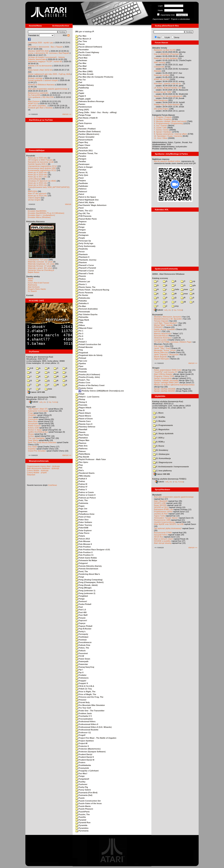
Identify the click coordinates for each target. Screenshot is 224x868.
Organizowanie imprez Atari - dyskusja (43, 466)
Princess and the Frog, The (89, 697)
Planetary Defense (85, 427)
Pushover (81, 784)
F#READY (158, 327)
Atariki (31, 279)
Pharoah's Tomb (84, 273)
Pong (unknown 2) (85, 593)
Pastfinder (82, 183)
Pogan (80, 506)
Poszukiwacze (83, 642)
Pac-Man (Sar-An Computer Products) (94, 77)
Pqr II (79, 672)
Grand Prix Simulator (37, 451)
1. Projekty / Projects (163, 117)
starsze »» (67, 114)
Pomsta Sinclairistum (87, 569)
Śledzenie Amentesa (163, 338)
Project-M (81, 743)
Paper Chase (83, 145)
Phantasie (82, 254)
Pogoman (81, 511)
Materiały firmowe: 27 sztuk (40, 266)
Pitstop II (81, 402)
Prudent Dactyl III (85, 760)
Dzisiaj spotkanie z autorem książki (43, 80)
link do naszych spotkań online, (167, 161)
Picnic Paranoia (84, 293)
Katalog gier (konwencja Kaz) (40, 357)
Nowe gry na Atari (162, 75)
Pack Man (81, 58)
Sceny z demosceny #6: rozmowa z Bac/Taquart (49, 53)
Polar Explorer (84, 530)
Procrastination (84, 719)
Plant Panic (82, 435)
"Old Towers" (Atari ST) (38, 409)
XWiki (30, 281)
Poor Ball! (82, 615)
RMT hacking (160, 63)
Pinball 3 (81, 342)
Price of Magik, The (86, 694)
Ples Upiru (82, 462)
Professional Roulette (87, 730)
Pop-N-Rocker (83, 629)
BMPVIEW (33, 191)
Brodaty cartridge (35, 78)
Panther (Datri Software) (88, 131)
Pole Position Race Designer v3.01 (93, 550)
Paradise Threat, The (86, 153)
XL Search (32, 291)
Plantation (82, 438)
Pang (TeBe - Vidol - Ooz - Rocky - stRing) (96, 112)
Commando (33, 419)
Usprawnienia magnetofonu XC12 (42, 166)
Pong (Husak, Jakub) (87, 585)
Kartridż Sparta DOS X (38, 164)
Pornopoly (82, 634)
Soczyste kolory (161, 535)
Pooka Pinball (83, 604)
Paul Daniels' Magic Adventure (91, 205)
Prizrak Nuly (83, 702)
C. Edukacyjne (161, 454)
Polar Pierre (82, 533)
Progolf (80, 735)
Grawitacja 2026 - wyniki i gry (41, 43)
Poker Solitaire (84, 522)
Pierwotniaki (83, 312)
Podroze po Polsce (86, 498)
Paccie (80, 44)
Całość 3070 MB (36, 392)
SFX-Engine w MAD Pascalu (40, 160)
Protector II (82, 746)
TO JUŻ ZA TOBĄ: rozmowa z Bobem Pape (173, 342)
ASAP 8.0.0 (33, 103)
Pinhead (81, 358)
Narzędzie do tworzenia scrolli (41, 162)
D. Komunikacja (162, 458)
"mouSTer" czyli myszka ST (166, 372)
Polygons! (82, 563)
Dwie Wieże (33, 440)
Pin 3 (79, 334)
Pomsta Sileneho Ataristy (89, 566)
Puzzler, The (83, 814)
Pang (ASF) (82, 110)
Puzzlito (81, 817)
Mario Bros (33, 421)
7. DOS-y (159, 438)
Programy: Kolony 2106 (164, 376)
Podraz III (81, 484)
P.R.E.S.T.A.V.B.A (85, 686)
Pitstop (80, 399)
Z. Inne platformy (162, 471)
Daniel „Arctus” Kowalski (164, 329)
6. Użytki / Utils (160, 128)
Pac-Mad (81, 66)
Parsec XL (82, 172)
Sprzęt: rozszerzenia (163, 378)
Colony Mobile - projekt (37, 473)
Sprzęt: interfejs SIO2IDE (165, 389)
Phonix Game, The (85, 287)
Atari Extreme (34, 101)
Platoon (80, 451)
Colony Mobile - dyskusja (38, 470)
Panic (80, 120)
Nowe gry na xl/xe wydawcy (166, 58)
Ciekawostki (159, 67)
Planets (80, 432)
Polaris (80, 536)
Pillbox (80, 325)
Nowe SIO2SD (160, 505)
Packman (81, 60)
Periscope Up (83, 241)
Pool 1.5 (81, 610)
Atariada (158, 71)
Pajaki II (81, 96)
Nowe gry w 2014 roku (38, 196)
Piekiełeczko (83, 298)
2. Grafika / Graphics (163, 119)
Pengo (80, 227)
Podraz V (81, 489)
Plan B (80, 410)
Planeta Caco (83, 421)
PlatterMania (83, 454)
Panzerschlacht (84, 140)
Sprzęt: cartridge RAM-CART (166, 383)
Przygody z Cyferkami (87, 771)
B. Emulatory (161, 450)
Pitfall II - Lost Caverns (87, 397)
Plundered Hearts (85, 473)
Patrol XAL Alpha (85, 202)
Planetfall (81, 429)
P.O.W (80, 656)
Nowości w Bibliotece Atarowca (41, 85)
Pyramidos (82, 828)
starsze (68, 204)
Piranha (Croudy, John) (88, 377)
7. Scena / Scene (161, 130)
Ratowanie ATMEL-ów (163, 509)
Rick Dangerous (161, 100)
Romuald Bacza (161, 336)
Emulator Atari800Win (37, 211)
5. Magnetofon (161, 429)
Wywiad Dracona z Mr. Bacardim (168, 319)
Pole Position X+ (85, 555)
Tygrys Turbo (160, 516)
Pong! (80, 577)
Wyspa (31, 434)
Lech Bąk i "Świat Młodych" (166, 323)
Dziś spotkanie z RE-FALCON (41, 97)
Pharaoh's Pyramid (86, 268)
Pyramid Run (83, 822)
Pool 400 (81, 612)
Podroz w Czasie (85, 492)
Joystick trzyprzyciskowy (164, 522)
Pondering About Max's (88, 574)
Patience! (81, 192)
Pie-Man (81, 306)
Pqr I (79, 670)
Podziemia (82, 503)
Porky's (80, 631)
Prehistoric (82, 678)
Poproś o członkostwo (181, 19)
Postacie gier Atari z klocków (40, 108)
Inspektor (32, 449)
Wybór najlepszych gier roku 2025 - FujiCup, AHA (49, 74)
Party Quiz (82, 175)
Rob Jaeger (159, 346)
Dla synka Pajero (161, 109)
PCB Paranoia (83, 216)
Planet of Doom (84, 419)
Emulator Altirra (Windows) (39, 217)
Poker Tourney (84, 525)
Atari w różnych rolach (163, 539)
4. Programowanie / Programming (168, 123)
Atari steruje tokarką (163, 543)
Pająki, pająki (83, 99)
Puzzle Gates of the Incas (89, 803)
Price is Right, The (85, 692)
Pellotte (80, 224)
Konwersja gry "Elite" (163, 92)
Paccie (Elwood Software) (89, 47)
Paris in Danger (84, 167)
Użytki (167, 37)
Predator (81, 675)
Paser (80, 178)
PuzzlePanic (83, 812)
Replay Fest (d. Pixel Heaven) (167, 105)
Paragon (81, 159)
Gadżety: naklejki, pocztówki (166, 380)
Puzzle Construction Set (88, 801)
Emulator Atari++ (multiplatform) (41, 215)
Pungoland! (82, 779)
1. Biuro (158, 413)
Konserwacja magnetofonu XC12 (42, 170)
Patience (81, 189)
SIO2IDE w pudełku (162, 541)
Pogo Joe (81, 509)
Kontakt (30, 295)
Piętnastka (82, 317)
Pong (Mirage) (83, 588)
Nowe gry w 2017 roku (38, 177)
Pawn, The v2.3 (84, 211)
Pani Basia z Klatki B (86, 118)
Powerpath (82, 661)
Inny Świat (32, 447)
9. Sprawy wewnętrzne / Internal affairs (171, 134)
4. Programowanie (163, 425)
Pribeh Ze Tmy (84, 689)
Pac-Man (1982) (84, 71)
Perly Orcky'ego (84, 243)
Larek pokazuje (35, 179)
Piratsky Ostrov (84, 388)
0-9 (30, 368)
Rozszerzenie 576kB (163, 533)
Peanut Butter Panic (86, 219)
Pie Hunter (82, 295)
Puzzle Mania (83, 806)
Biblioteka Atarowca (35, 221)
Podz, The (82, 500)
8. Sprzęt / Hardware (163, 132)
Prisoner (81, 700)
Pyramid (81, 820)
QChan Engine (34, 200)
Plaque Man (82, 440)
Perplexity (82, 249)
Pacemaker (82, 50)
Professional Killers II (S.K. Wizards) (94, 727)
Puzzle (80, 798)
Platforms (81, 449)
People (80, 238)
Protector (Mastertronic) (88, 749)
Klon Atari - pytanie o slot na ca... (168, 84)
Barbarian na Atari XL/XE (165, 50)
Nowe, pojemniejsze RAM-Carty (168, 370)
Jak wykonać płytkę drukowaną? (168, 528)
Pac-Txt (80, 80)
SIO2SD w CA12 (161, 507)
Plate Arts (81, 446)
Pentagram (82, 235)
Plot (79, 468)
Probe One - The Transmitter (90, 711)
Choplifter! (32, 415)
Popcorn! (81, 620)
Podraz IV (81, 487)
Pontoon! (81, 601)
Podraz (80, 481)
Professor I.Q (83, 732)
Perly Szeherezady (85, 246)
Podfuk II (81, 479)
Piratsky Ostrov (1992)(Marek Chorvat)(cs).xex (101, 391)
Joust (30, 417)
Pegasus (81, 221)
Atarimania (32, 285)
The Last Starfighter (36, 438)
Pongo (80, 599)
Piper (79, 366)
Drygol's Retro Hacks (37, 289)
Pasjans (81, 180)
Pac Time (81, 41)
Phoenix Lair (83, 282)
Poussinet (82, 653)
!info (175, 289)
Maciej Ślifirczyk (161, 352)
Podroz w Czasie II (85, 495)
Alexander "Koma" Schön (165, 350)
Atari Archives (34, 287)
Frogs (30, 413)
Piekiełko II (82, 303)
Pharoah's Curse (85, 271)
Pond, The (82, 571)
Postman (81, 640)
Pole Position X (84, 552)
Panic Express (84, 123)
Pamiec (80, 104)
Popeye (80, 623)
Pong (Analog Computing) (89, 580)
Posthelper (82, 637)
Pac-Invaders (83, 55)
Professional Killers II (87, 724)
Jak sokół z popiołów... (38, 106)
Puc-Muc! (81, 773)
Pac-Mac (81, 63)
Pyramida (81, 825)
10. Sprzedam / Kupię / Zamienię (168, 136)
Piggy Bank (82, 320)
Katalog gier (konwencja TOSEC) (41, 397)
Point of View (83, 517)
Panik (80, 126)
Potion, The (82, 648)
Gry (159, 37)
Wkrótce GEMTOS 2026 (38, 51)
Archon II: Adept (35, 430)
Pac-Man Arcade (84, 74)
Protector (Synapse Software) (90, 752)
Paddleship (82, 88)
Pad (79, 82)
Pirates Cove (83, 383)
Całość (34, 402)
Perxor (80, 252)
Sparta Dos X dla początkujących (168, 96)
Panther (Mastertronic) (87, 134)
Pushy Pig (82, 787)
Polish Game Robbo (86, 558)
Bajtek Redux (34, 272)
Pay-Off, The (83, 213)
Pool (79, 607)
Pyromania (82, 831)
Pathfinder (82, 186)
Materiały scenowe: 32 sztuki (40, 262)
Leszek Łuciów (160, 340)
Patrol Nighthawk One (87, 200)
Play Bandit (82, 457)
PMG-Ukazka (83, 476)
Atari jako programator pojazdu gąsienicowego (48, 89)
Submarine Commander (38, 411)
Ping (79, 350)
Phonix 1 (81, 284)
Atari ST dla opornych (37, 193)
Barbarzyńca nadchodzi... (39, 93)
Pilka (79, 322)
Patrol (80, 194)
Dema (177, 37)
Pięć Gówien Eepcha (86, 314)
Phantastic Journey (86, 260)
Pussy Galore (83, 790)
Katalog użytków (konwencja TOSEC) (169, 479)
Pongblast (82, 596)
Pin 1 (79, 331)
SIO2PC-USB (160, 503)
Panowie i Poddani (85, 129)
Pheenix (81, 276)
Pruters (80, 762)
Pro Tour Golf (83, 708)
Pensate (81, 232)
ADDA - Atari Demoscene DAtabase (168, 274)
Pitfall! (80, 394)
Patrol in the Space (86, 197)
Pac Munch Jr (83, 39)
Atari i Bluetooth (161, 501)
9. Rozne (159, 446)
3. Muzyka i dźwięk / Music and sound (170, 121)
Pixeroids (81, 405)
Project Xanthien (85, 741)
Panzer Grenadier (85, 137)
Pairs (79, 91)
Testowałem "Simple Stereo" (166, 518)
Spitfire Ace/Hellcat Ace (38, 432)
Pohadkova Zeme (85, 514)
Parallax (81, 161)
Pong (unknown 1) (85, 591)
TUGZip (55, 402)
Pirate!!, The (83, 380)
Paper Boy (82, 142)
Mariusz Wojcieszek (162, 334)
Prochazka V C (84, 716)
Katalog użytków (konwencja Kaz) (168, 401)
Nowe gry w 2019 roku (38, 175)
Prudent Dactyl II (85, 757)
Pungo (80, 776)
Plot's (80, 470)
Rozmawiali (157, 315)
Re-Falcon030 (34, 95)
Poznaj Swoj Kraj (85, 667)
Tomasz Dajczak (161, 321)
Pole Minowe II (84, 544)
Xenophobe (33, 423)
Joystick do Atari (161, 514)
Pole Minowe (83, 541)
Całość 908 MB (162, 474)
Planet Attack (83, 413)
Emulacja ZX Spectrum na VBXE (42, 181)
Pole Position (83, 547)
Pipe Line (81, 361)
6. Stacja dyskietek (163, 433)
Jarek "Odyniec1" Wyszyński (166, 355)
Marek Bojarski (160, 357)
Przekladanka (83, 765)
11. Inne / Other (161, 138)
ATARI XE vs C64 (162, 79)
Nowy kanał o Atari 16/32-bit (40, 70)
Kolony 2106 (33, 428)
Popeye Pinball (84, 626)
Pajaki (80, 93)
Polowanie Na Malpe (86, 560)
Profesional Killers (85, 721)
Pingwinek (82, 353)
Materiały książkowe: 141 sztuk (41, 264)
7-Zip (49, 402)
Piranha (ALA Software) (88, 374)
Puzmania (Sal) (84, 795)
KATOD (157, 331)
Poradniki (31, 156)
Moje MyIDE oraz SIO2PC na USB (169, 524)
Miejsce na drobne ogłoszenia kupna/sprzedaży (174, 385)
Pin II (79, 339)
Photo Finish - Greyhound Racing (92, 290)
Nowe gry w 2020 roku (38, 172)
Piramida (81, 369)
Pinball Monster (84, 347)
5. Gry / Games (161, 126)
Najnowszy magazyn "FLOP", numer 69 (45, 61)
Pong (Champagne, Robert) (89, 582)
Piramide (81, 372)
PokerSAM (82, 528)
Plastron (81, 443)
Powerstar (82, 664)
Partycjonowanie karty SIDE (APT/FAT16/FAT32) (49, 187)
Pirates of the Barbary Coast (90, 385)
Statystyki (31, 475)
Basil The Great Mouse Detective (42, 442)
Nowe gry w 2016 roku (38, 183)
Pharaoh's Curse (85, 265)
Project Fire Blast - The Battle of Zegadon (96, 738)
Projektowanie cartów (163, 512)
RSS (66, 35)
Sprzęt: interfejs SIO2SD (164, 391)
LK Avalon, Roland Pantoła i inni (168, 88)
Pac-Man (81, 69)
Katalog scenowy (160, 278)
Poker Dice (82, 520)
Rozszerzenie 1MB (162, 520)
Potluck (80, 651)
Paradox (81, 156)
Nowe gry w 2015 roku (38, 185)
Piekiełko (81, 301)
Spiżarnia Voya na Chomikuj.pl (41, 270)
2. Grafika (159, 417)
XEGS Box (159, 537)
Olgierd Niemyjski (162, 359)
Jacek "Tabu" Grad (162, 348)
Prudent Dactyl (84, 754)
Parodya (81, 170)
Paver (80, 208)
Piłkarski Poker (84, 328)
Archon (31, 436)
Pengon (80, 230)
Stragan (156, 368)
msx (184, 294)
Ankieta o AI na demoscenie (40, 66)
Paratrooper (82, 164)
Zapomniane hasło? (161, 19)
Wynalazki (157, 495)
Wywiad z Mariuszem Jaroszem (168, 317)
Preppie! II (82, 683)
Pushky (80, 782)
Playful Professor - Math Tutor (91, 459)
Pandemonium (84, 107)
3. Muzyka (159, 421)
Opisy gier (31, 407)
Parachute (82, 148)
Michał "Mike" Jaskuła (163, 325)
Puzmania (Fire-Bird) (86, 793)
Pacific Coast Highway (87, 52)
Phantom (81, 262)
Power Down (83, 659)
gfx (193, 285)
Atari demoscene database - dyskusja (43, 468)
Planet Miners (83, 416)
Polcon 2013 (83, 539)
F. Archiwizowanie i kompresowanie (171, 467)
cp (192, 281)
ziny (175, 306)
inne (48, 389)
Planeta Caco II (84, 424)
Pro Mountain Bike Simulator (90, 705)
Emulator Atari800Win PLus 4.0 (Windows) (46, 213)
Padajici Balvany (85, 85)
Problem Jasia (84, 713)
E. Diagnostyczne (163, 462)
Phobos (80, 279)
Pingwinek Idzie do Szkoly (89, 355)
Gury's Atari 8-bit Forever (38, 283)
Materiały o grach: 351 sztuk (40, 268)
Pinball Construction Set (88, 344)
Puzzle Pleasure (84, 809)
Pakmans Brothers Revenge (90, 101)
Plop (79, 465)
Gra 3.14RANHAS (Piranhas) (166, 54)
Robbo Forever (34, 426)
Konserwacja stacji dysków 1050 (42, 168)
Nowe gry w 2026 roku (38, 158)
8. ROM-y (159, 442)
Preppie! (81, 681)
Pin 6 (79, 336)
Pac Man (81, 36)
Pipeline (81, 363)
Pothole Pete (83, 645)
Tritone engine (34, 198)
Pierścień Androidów (87, 309)
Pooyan (80, 618)
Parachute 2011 (84, 151)
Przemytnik (82, 768)
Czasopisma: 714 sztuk (38, 260)
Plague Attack (83, 408)
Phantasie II (82, 257)
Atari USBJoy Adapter (163, 374)
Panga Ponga (83, 115)
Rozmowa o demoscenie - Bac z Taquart (45, 47)
